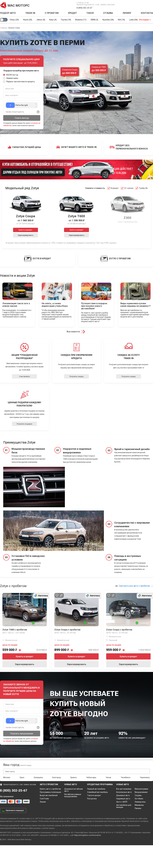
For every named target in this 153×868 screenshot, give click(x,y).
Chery (14, 20)
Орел (22, 777)
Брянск (74, 777)
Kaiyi (53, 20)
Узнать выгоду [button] (22, 118)
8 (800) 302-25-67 (84, 8)
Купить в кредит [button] (26, 230)
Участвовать (24, 376)
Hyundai (109, 20)
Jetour (41, 20)
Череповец (145, 777)
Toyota (66, 20)
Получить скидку (76, 376)
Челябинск (126, 777)
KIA (122, 20)
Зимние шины (11, 78)
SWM (95, 20)
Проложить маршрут (13, 810)
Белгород (57, 777)
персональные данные (52, 825)
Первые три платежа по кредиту (19, 82)
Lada (134, 20)
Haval (28, 20)
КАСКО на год (11, 75)
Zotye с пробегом (13, 586)
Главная (3, 28)
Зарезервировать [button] (26, 235)
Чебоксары (91, 777)
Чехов (108, 777)
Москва (7, 777)
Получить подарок (24, 424)
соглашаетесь (84, 825)
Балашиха (38, 777)
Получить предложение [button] (22, 734)
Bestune (81, 20)
